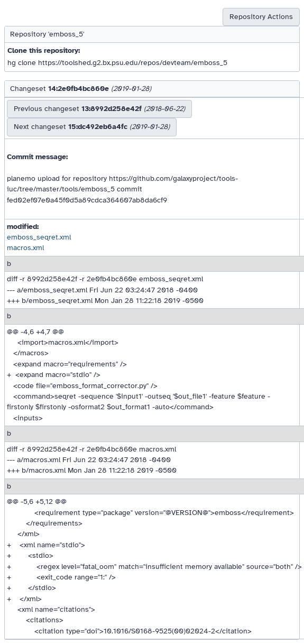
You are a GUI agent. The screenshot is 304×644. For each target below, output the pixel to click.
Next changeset (92, 127)
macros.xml (25, 248)
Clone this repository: (44, 50)
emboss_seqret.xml (39, 237)
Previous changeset (99, 109)
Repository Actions (261, 17)
